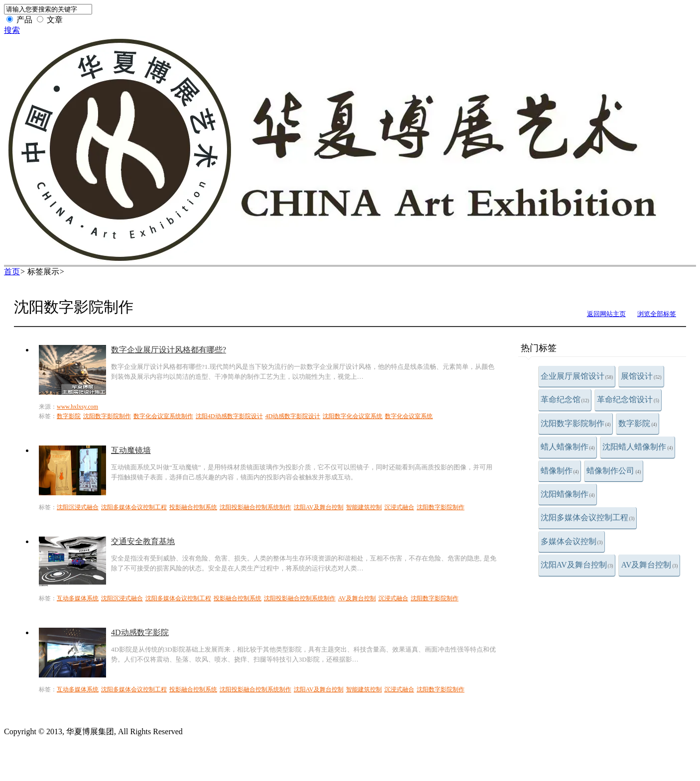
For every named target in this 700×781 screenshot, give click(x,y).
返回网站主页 (606, 314)
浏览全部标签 (657, 314)
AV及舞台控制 (649, 565)
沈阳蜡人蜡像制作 (638, 447)
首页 (12, 272)
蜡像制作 (560, 471)
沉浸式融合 (399, 507)
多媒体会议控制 (572, 541)
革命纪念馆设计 (628, 399)
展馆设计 (641, 376)
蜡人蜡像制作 (568, 447)
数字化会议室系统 (409, 416)
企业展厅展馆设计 (577, 376)
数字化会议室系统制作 (163, 416)
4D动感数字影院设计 (293, 416)
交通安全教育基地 (143, 541)
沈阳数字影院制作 (576, 423)
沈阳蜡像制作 (568, 494)
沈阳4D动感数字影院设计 (229, 416)
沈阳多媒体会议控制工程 (588, 517)
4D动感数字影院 (140, 632)
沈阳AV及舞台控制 (577, 565)
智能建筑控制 (364, 507)
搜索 (12, 30)
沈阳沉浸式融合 (78, 507)
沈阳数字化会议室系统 (352, 416)
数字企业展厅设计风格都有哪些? (169, 350)
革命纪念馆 (565, 399)
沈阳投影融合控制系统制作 (255, 507)
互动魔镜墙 (131, 450)
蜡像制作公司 (614, 471)
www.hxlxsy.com (77, 407)
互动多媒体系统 (78, 598)
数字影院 (638, 423)
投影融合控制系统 (193, 507)
